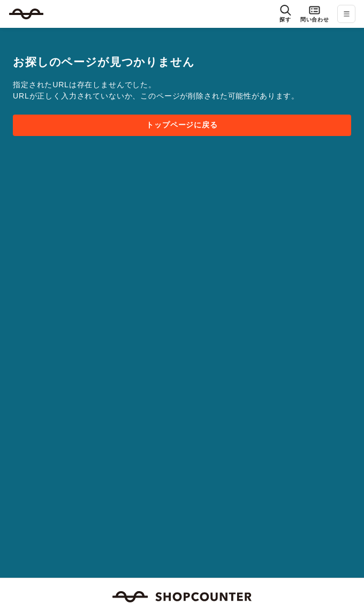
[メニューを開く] (346, 14)
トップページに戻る (182, 125)
